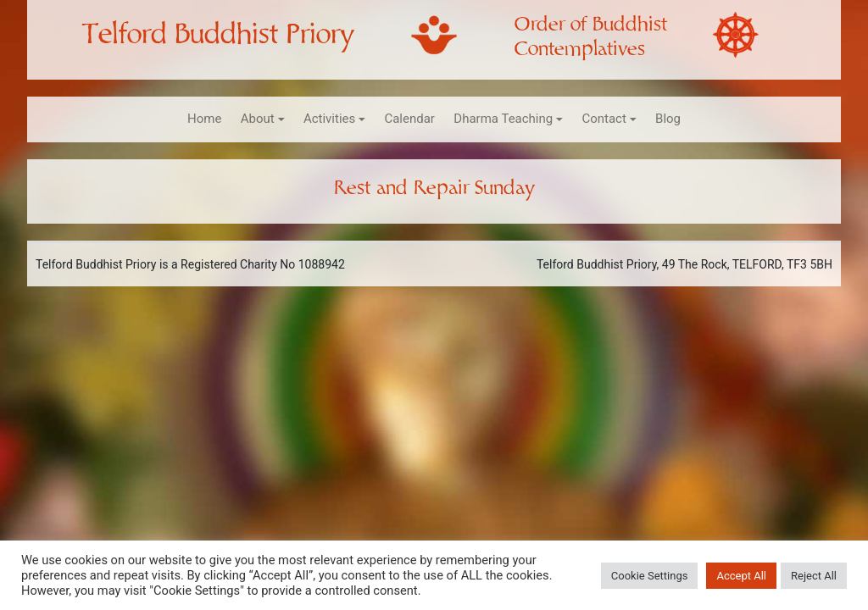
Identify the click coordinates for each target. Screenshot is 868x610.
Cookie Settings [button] (650, 576)
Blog (668, 119)
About (258, 119)
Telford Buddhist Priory (218, 34)
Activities (329, 119)
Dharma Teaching (503, 119)
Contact (604, 119)
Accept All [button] (741, 576)
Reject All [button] (814, 576)
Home (204, 119)
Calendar (409, 119)
